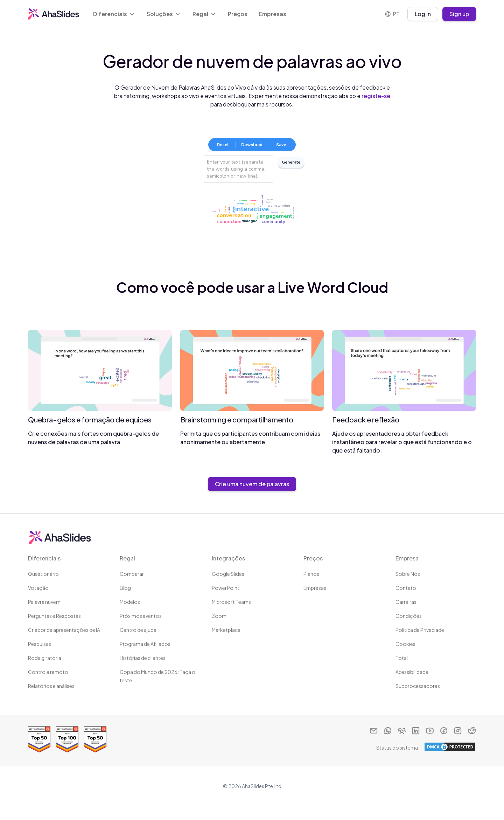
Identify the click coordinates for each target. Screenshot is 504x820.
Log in (423, 14)
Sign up (459, 14)
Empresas (272, 14)
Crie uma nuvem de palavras (252, 484)
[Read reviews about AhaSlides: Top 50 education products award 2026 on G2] (95, 739)
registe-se (376, 96)
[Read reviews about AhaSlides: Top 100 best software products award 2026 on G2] (67, 739)
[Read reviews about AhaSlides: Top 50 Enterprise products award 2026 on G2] (39, 739)
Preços (238, 14)
